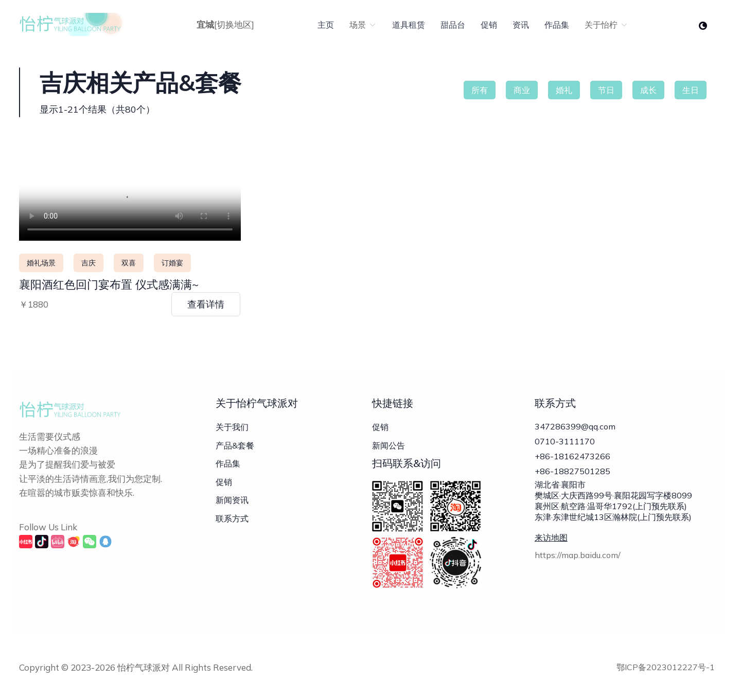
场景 (363, 25)
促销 (489, 25)
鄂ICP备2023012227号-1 (666, 667)
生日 (691, 90)
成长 (648, 90)
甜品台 (453, 25)
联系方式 (232, 518)
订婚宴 (172, 263)
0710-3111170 (565, 444)
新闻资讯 (232, 500)
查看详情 (206, 304)
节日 (606, 90)
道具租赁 (409, 25)
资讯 (521, 25)
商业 (522, 90)
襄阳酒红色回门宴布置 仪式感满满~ (109, 284)
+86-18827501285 (572, 479)
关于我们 (232, 427)
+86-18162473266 (572, 461)
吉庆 (89, 263)
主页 (326, 25)
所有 (480, 90)
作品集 (557, 25)
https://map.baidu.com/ (578, 566)
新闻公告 (389, 445)
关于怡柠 (606, 25)
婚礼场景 (41, 263)
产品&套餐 (235, 445)
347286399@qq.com (575, 426)
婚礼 (564, 90)
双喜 (129, 263)
